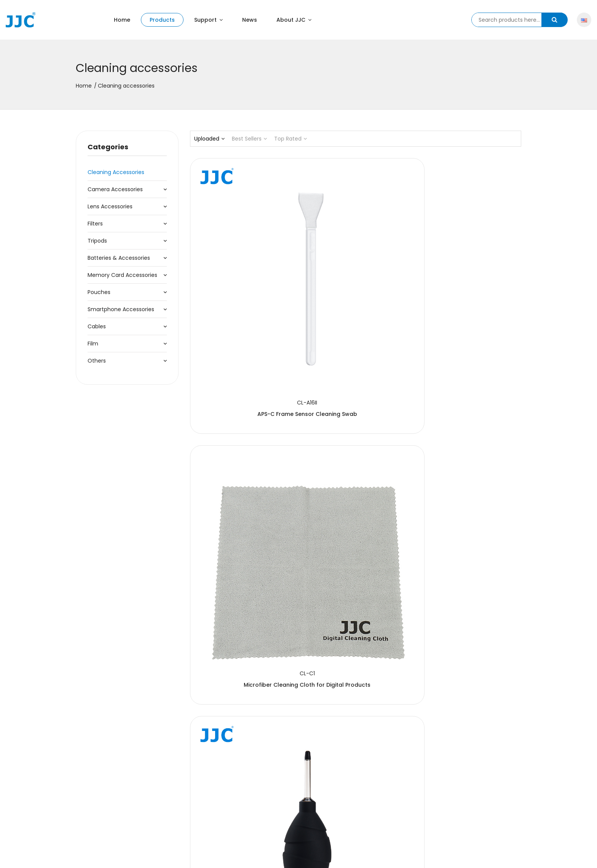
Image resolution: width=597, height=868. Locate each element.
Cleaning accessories (116, 172)
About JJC (294, 20)
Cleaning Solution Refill (355, 438)
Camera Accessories (115, 189)
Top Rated (291, 139)
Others (97, 361)
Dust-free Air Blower (470, 282)
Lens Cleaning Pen (241, 748)
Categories (108, 147)
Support (208, 20)
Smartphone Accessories (121, 309)
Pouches (99, 292)
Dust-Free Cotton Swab (241, 593)
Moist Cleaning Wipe (470, 438)
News (250, 20)
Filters (95, 224)
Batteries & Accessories (119, 258)
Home (122, 20)
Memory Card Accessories (122, 275)
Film (93, 344)
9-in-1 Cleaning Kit (241, 438)
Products (162, 20)
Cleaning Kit (355, 593)
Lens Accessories (110, 206)
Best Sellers (249, 139)
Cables (97, 326)
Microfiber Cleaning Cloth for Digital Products (374, 275)
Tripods (97, 241)
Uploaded (209, 139)
